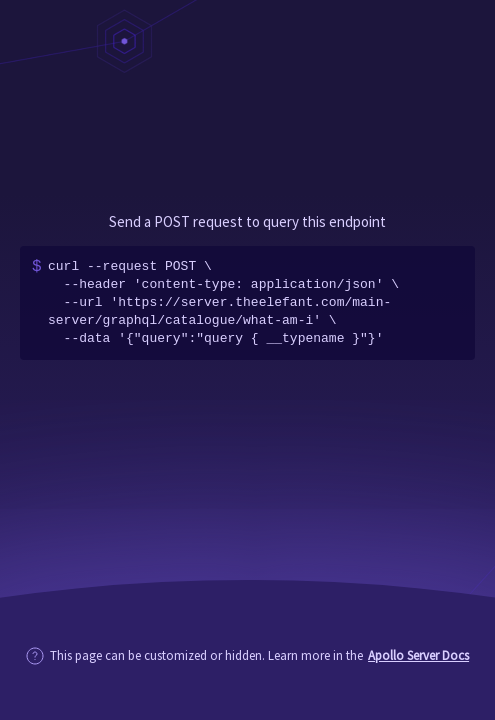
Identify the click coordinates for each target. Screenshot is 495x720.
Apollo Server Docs (418, 655)
